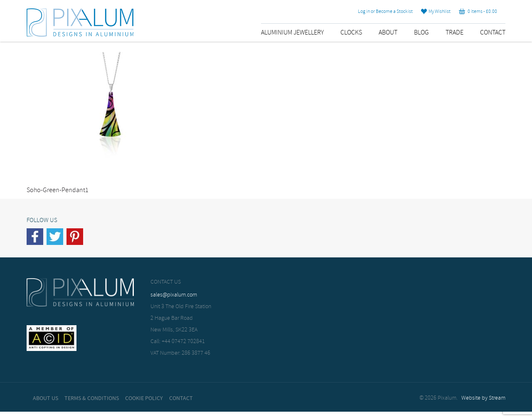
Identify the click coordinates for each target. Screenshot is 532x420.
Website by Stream (483, 398)
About (388, 33)
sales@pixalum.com (174, 295)
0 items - (478, 12)
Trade (454, 33)
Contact (493, 33)
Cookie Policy (144, 398)
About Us (46, 398)
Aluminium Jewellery (292, 33)
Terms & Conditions (92, 398)
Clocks (351, 33)
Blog (421, 33)
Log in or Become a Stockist (385, 12)
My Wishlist (436, 12)
